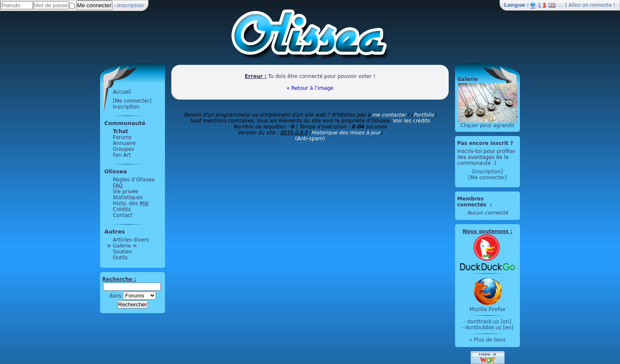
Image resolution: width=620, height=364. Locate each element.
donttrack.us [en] (489, 322)
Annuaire (124, 143)
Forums (122, 137)
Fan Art (122, 155)
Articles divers (131, 240)
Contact (123, 215)
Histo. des (131, 203)
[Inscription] (487, 172)
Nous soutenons (486, 231)
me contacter (389, 115)
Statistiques (128, 197)
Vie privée (126, 192)
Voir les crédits (411, 121)
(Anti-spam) (310, 139)
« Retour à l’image (310, 88)
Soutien (123, 252)
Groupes (123, 149)
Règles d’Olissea (134, 180)
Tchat (120, 131)
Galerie (122, 246)
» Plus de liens (487, 340)
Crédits (122, 209)
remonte (601, 5)
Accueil (122, 92)
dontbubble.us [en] (489, 328)
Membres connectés (473, 202)
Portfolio (423, 115)
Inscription (131, 6)
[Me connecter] (132, 101)
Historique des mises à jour (346, 133)
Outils (120, 258)
